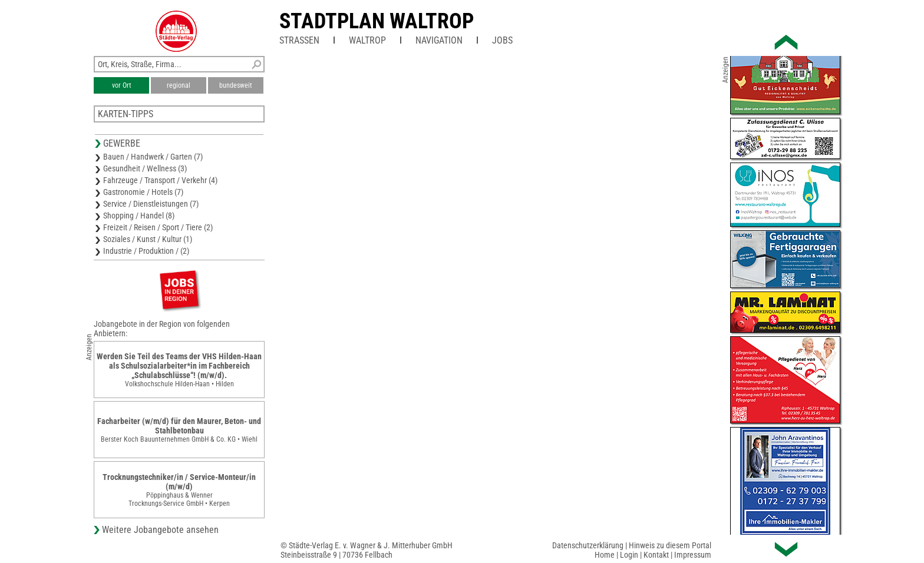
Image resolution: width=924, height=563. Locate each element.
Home (605, 555)
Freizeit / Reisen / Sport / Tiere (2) (158, 227)
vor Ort (122, 85)
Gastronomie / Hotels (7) (143, 192)
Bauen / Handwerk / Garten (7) (153, 157)
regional (179, 85)
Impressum (693, 555)
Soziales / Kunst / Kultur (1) (148, 239)
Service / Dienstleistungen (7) (151, 204)
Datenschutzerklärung (588, 545)
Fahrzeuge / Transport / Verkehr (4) (160, 180)
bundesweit (236, 85)
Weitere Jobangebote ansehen (160, 530)
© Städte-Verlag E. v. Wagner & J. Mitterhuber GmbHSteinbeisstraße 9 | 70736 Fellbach (367, 550)
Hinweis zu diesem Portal (670, 545)
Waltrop (367, 40)
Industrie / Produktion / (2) (146, 251)
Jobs (502, 40)
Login (629, 555)
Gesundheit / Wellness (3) (145, 168)
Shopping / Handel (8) (139, 216)
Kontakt (656, 555)
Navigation (439, 40)
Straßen (299, 40)
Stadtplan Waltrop (377, 21)
